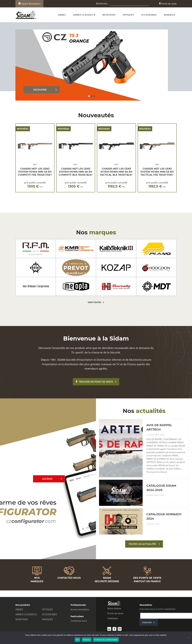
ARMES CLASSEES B (84, 15)
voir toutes (94, 302)
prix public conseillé (35, 185)
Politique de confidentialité (106, 640)
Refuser (87, 640)
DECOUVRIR (40, 90)
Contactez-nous (79, 621)
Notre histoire (114, 609)
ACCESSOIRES (149, 15)
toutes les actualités (142, 544)
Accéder (47, 479)
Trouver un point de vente (94, 382)
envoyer (147, 622)
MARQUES (169, 15)
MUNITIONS (109, 15)
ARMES (62, 15)
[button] (89, 96)
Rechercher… (102, 3)
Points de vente (168, 4)
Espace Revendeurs (29, 4)
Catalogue (113, 618)
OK (77, 640)
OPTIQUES (128, 15)
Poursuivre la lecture (157, 472)
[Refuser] (188, 638)
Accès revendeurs (80, 610)
